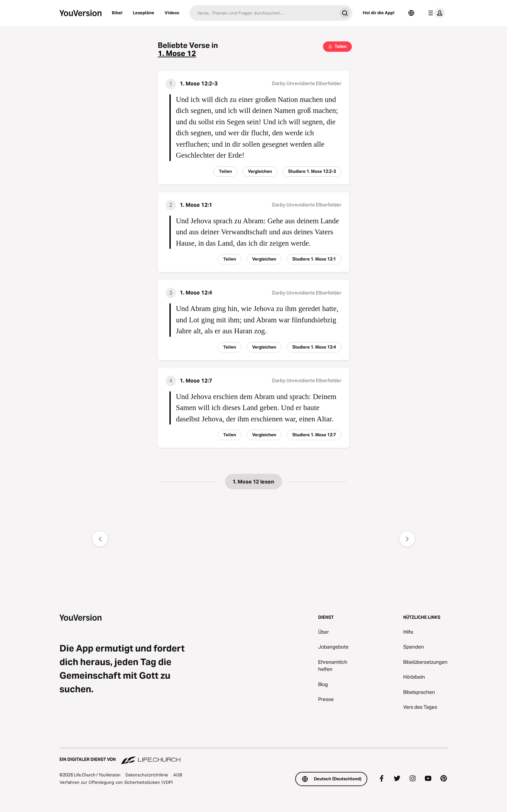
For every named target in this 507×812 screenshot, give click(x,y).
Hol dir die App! (379, 13)
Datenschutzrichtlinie (147, 775)
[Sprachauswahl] (411, 13)
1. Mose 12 (177, 54)
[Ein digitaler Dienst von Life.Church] (253, 756)
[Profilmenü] (435, 13)
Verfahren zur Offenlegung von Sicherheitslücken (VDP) (116, 782)
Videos (172, 13)
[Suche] (263, 13)
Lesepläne (144, 13)
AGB (178, 775)
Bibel (117, 13)
